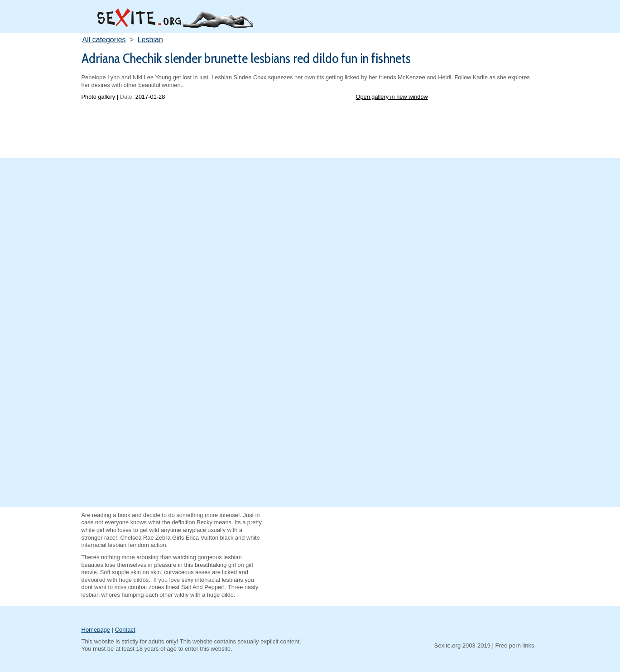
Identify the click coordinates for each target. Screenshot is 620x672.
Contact (125, 630)
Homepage (96, 630)
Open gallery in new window (392, 97)
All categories (104, 40)
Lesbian (150, 40)
